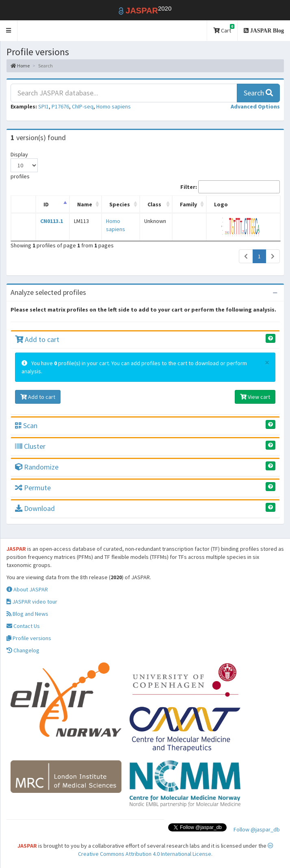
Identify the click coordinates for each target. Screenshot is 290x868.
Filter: (230, 187)
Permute (33, 488)
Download (35, 508)
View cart (255, 397)
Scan (26, 425)
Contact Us (23, 626)
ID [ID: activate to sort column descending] (46, 204)
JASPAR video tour (32, 602)
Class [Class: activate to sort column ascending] (158, 204)
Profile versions (29, 638)
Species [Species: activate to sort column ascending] (117, 204)
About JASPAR (27, 589)
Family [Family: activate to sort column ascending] (191, 204)
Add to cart (37, 339)
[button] (9, 31)
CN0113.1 (51, 221)
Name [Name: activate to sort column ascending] (83, 204)
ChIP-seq (83, 106)
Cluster (30, 446)
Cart (224, 29)
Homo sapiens (114, 106)
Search (258, 93)
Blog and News (27, 614)
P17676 (60, 106)
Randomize (37, 467)
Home (20, 66)
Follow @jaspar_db (257, 829)
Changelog (23, 650)
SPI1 (43, 106)
